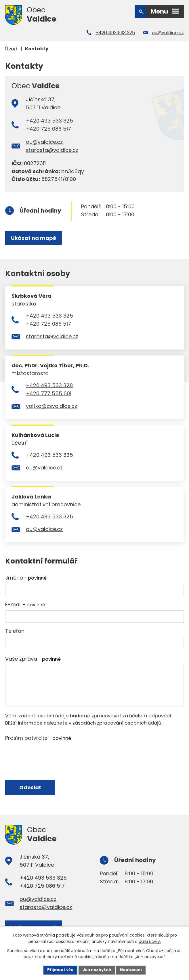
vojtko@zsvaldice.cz (51, 406)
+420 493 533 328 (49, 385)
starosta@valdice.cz (52, 150)
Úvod (11, 49)
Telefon (15, 631)
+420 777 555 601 (49, 393)
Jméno (26, 578)
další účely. (150, 941)
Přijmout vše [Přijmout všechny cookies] (59, 970)
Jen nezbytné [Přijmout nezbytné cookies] (97, 970)
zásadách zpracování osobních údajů (117, 723)
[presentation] (49, 755)
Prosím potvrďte (38, 738)
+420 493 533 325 (115, 33)
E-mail (25, 604)
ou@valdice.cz (168, 33)
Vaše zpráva (33, 659)
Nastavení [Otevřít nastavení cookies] (133, 970)
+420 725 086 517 (48, 129)
